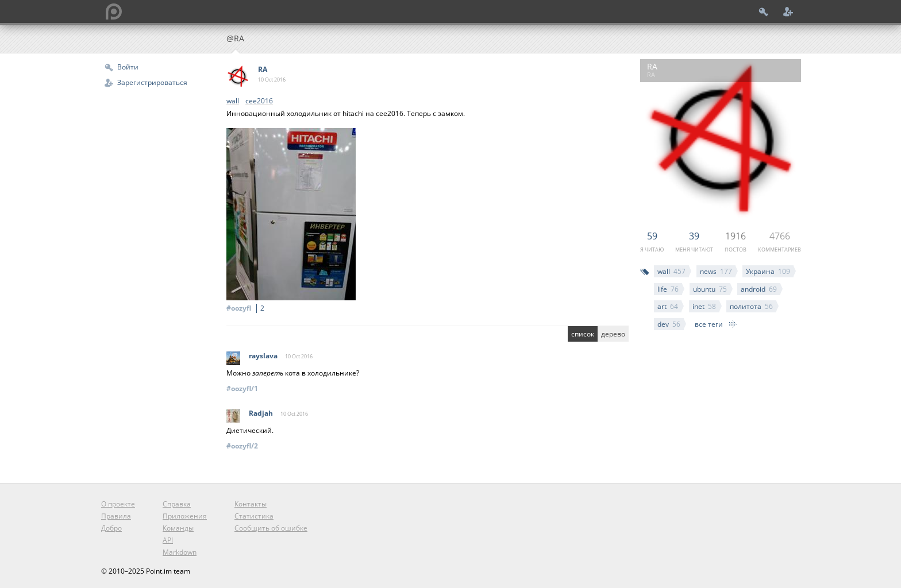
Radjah (261, 413)
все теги (709, 324)
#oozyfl (247, 308)
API (168, 540)
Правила (116, 516)
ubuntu (710, 289)
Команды (178, 528)
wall (671, 271)
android (759, 289)
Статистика (254, 516)
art (668, 306)
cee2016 (259, 101)
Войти (128, 67)
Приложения (185, 516)
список (583, 334)
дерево (613, 334)
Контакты (251, 504)
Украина (768, 271)
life (668, 289)
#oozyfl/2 (242, 446)
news (716, 271)
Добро (111, 528)
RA (263, 69)
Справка (177, 504)
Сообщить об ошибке (271, 528)
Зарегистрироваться (152, 82)
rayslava (263, 356)
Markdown (180, 552)
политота (751, 306)
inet (704, 306)
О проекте (118, 504)
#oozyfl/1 (242, 388)
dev (669, 324)
